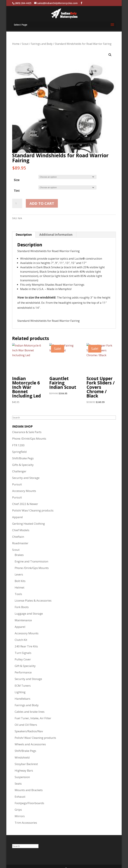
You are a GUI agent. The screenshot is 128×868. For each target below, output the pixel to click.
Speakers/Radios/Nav (29, 722)
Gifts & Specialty (23, 456)
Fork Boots (22, 598)
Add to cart (42, 194)
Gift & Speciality (25, 657)
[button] (110, 46)
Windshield (22, 749)
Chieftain (18, 528)
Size (17, 171)
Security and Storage (26, 469)
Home (16, 35)
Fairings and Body (42, 35)
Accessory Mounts (24, 482)
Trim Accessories (26, 814)
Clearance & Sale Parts (27, 423)
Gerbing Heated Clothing (28, 515)
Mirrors (20, 807)
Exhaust (20, 788)
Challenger (19, 462)
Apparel (17, 508)
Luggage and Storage (29, 605)
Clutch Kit (21, 631)
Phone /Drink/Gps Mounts (29, 430)
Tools (18, 585)
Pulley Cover (23, 650)
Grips (18, 801)
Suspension (22, 768)
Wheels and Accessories (30, 735)
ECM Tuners (23, 677)
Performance (23, 663)
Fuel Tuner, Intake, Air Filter (33, 709)
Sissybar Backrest (26, 755)
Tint (17, 182)
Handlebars (22, 690)
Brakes (19, 546)
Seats (18, 775)
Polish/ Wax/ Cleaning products (33, 502)
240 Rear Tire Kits (26, 637)
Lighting (20, 683)
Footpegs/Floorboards (29, 794)
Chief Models (21, 521)
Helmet (19, 579)
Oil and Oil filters (26, 716)
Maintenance (23, 611)
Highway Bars (24, 762)
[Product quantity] (17, 195)
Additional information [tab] (56, 226)
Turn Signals (23, 644)
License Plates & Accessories (33, 592)
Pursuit (17, 475)
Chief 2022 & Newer (25, 495)
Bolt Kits (20, 572)
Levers (19, 566)
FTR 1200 (18, 436)
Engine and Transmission (31, 553)
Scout (25, 35)
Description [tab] (24, 226)
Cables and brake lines (30, 703)
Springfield (19, 443)
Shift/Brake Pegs (23, 449)
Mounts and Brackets (29, 781)
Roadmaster (20, 534)
